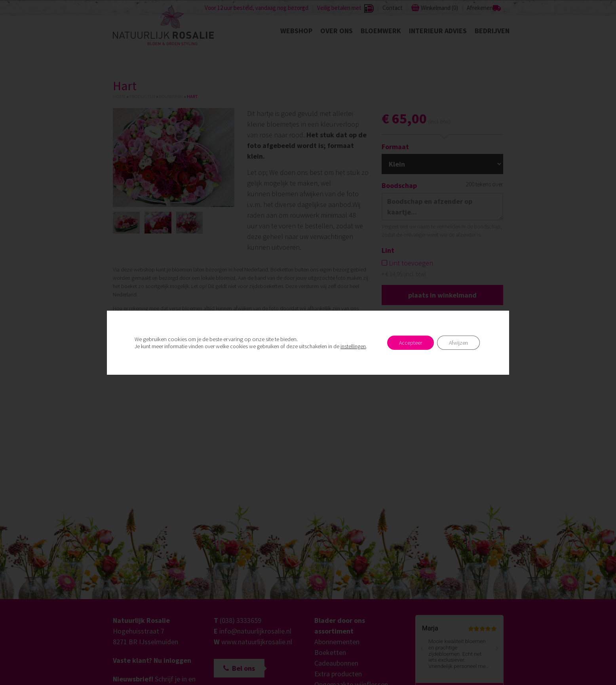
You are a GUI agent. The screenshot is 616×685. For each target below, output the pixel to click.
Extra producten (338, 674)
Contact (393, 8)
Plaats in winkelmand (442, 295)
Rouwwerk (171, 96)
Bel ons (239, 668)
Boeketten (330, 652)
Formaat (395, 147)
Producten (142, 96)
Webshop (296, 31)
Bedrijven (492, 31)
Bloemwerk (381, 31)
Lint (388, 250)
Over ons (337, 31)
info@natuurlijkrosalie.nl (255, 631)
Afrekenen (480, 8)
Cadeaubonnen (336, 663)
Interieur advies (438, 31)
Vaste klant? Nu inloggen (152, 660)
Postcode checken (465, 345)
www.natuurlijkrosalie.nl (257, 642)
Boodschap (399, 185)
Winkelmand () (439, 8)
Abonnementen (337, 642)
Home (119, 96)
